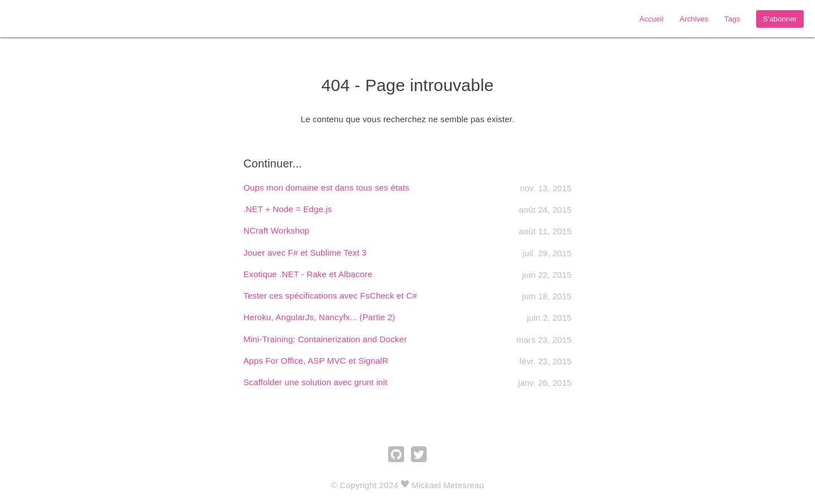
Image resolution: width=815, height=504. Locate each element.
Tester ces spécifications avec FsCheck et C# (330, 296)
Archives (694, 19)
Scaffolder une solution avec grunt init (316, 382)
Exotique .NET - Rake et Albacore (308, 274)
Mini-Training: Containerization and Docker (325, 339)
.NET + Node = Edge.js (288, 209)
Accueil (652, 19)
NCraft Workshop (276, 231)
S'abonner (780, 19)
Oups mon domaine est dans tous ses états (326, 188)
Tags (732, 19)
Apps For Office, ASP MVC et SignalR (316, 361)
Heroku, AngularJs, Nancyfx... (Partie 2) (319, 317)
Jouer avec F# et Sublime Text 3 (305, 253)
